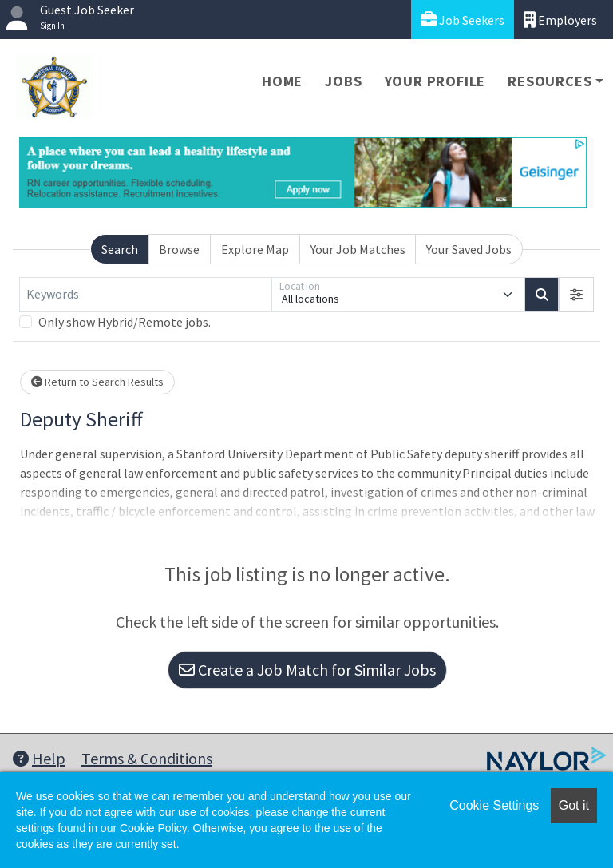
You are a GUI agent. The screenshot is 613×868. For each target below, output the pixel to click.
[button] (576, 295)
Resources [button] (550, 81)
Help (39, 758)
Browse (179, 249)
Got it (574, 805)
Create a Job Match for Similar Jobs (307, 670)
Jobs (343, 81)
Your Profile (435, 81)
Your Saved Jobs (469, 249)
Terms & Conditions (147, 758)
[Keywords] (145, 295)
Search (120, 249)
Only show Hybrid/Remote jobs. (125, 322)
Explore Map (255, 249)
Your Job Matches (358, 249)
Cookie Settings (494, 805)
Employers (560, 20)
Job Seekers (463, 20)
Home (282, 81)
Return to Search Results (97, 382)
